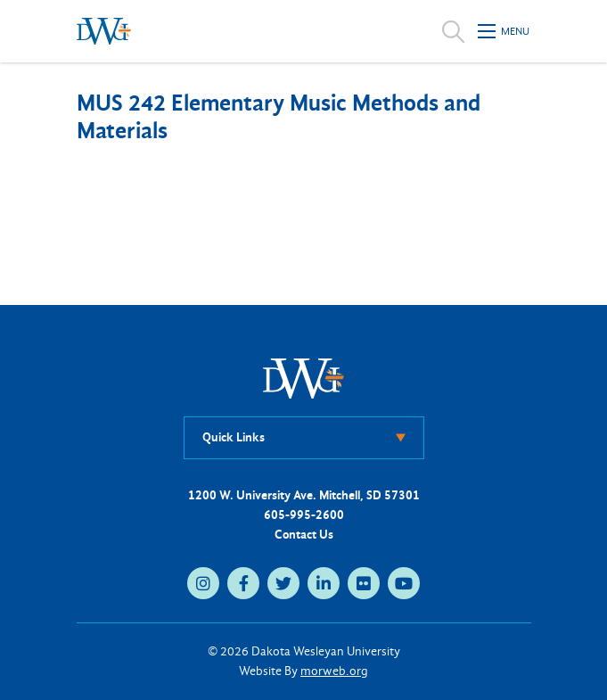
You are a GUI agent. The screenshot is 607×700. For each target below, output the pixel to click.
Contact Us (304, 535)
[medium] (203, 583)
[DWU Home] (304, 378)
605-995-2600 (304, 515)
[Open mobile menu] (504, 31)
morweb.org (334, 671)
